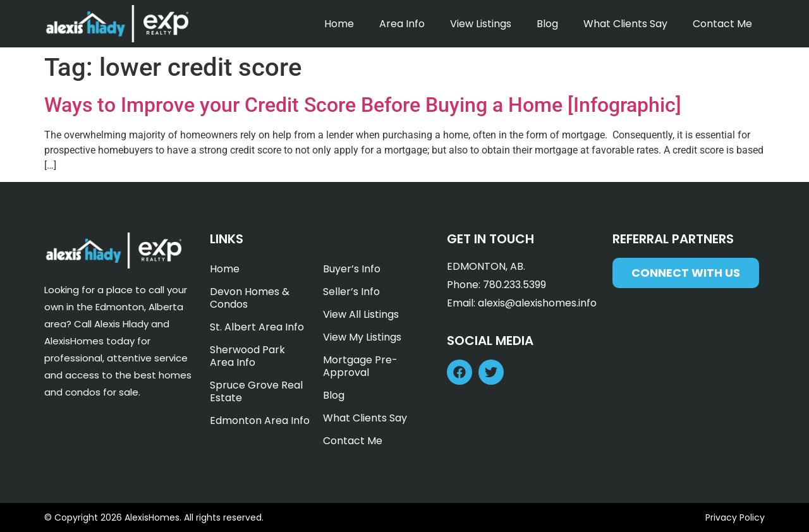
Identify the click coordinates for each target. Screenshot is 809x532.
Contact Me (722, 24)
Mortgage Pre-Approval (360, 366)
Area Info (402, 24)
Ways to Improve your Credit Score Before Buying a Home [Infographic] (363, 105)
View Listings (481, 24)
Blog (547, 24)
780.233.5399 (514, 285)
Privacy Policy (735, 517)
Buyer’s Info (352, 269)
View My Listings (362, 337)
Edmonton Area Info (260, 420)
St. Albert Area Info (257, 327)
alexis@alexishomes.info (537, 303)
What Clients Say (625, 24)
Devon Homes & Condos (250, 298)
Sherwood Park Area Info (247, 356)
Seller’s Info (351, 292)
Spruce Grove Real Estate (256, 391)
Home (339, 24)
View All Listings (361, 314)
